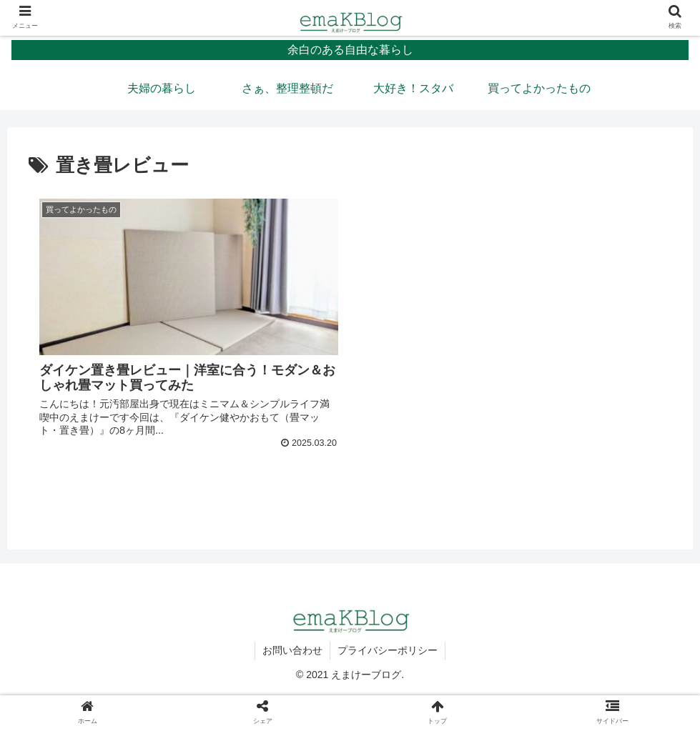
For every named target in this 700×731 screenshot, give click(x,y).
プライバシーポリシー (388, 650)
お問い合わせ (292, 650)
